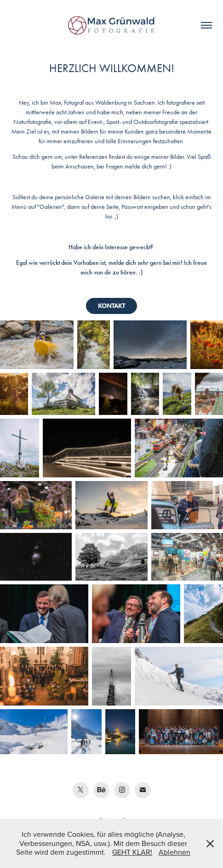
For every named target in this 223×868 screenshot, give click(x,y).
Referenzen (93, 157)
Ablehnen (174, 852)
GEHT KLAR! (132, 852)
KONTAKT (111, 306)
